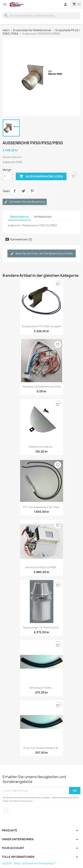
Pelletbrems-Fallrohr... (41, 447)
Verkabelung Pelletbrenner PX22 (42, 387)
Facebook (6, 811)
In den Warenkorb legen (41, 176)
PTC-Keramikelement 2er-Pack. (42, 507)
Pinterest (32, 191)
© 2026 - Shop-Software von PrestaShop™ (29, 863)
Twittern (23, 191)
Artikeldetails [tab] (43, 217)
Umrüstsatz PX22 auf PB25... (41, 567)
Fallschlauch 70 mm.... (41, 688)
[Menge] (7, 176)
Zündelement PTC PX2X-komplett (41, 326)
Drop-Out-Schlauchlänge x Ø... (42, 748)
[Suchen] (41, 16)
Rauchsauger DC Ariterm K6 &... (42, 628)
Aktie (15, 191)
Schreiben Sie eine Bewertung (25, 202)
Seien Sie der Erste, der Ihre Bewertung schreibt (41, 254)
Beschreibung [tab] (19, 217)
